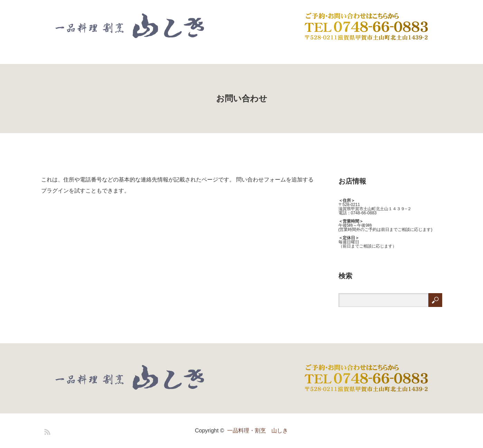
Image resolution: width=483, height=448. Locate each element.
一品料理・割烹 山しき (258, 431)
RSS (46, 431)
